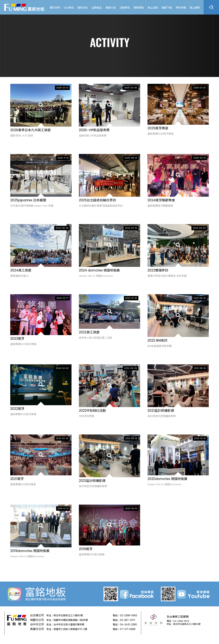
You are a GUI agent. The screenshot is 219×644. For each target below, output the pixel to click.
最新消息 (83, 8)
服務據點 (139, 8)
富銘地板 (25, 7)
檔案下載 (167, 8)
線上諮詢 (153, 8)
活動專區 (125, 8)
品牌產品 (97, 8)
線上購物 (195, 8)
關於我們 (55, 8)
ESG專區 (69, 8)
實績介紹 (111, 8)
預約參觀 (181, 8)
